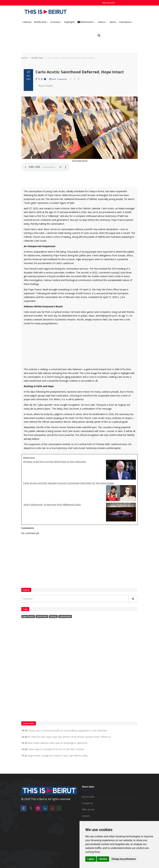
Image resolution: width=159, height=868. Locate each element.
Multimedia (86, 22)
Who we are (88, 809)
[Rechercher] (133, 599)
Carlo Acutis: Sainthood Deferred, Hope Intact (80, 72)
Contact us (88, 803)
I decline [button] (103, 859)
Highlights (70, 22)
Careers (86, 816)
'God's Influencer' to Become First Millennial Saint (52, 505)
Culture (102, 22)
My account (109, 3)
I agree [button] (91, 859)
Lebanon (27, 22)
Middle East (41, 22)
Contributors (125, 22)
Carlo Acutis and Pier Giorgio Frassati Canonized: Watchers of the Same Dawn (69, 483)
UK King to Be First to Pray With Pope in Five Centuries (55, 462)
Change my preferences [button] (124, 859)
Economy (56, 22)
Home (25, 58)
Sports (113, 22)
